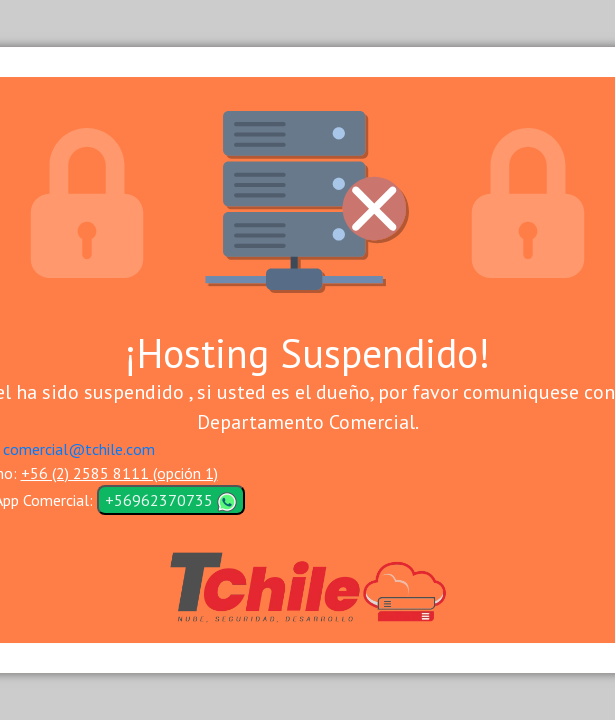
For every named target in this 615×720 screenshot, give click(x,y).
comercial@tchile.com (79, 449)
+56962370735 (171, 501)
